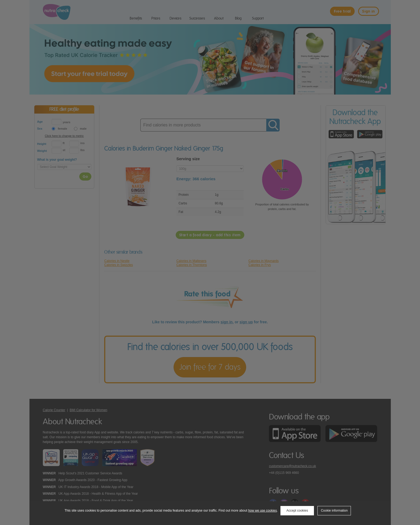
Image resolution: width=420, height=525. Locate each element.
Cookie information (334, 511)
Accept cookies (297, 511)
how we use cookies (262, 511)
